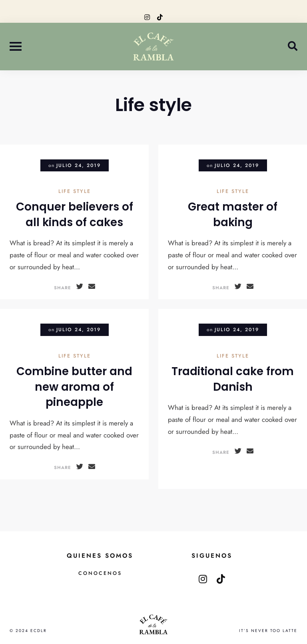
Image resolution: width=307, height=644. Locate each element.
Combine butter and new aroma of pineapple (74, 387)
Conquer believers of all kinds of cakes (75, 215)
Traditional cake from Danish (233, 379)
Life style (75, 192)
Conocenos (100, 573)
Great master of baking (233, 215)
